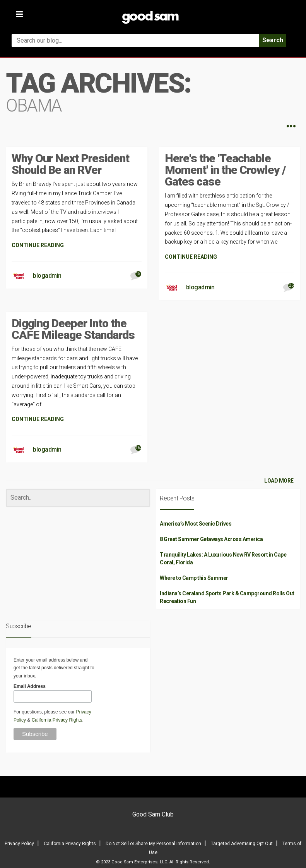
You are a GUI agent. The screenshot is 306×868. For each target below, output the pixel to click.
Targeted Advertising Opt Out (242, 844)
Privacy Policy (19, 844)
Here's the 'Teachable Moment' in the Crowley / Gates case (225, 170)
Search (273, 40)
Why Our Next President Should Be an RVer (70, 164)
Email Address (30, 686)
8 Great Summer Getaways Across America (211, 539)
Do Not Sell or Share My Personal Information (153, 844)
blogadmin (47, 276)
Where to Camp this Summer (194, 578)
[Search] (78, 498)
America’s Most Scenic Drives (196, 524)
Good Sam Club (153, 814)
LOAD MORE (279, 481)
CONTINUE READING (38, 245)
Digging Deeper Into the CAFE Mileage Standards (73, 329)
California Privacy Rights (57, 720)
